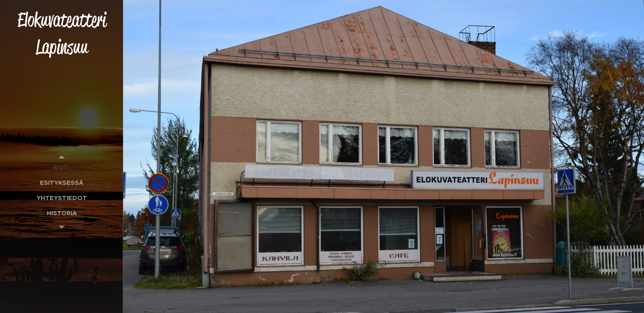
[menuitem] (62, 167)
